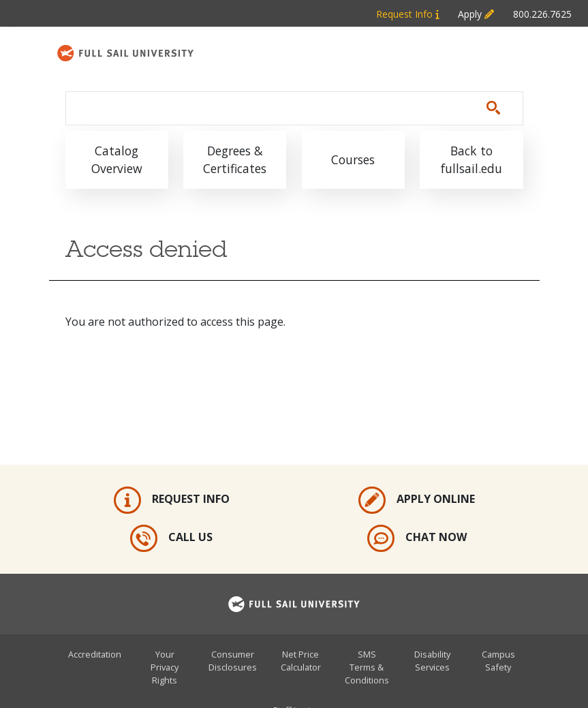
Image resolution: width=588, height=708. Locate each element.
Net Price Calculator (301, 661)
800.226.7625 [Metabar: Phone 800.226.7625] (542, 14)
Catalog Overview (117, 159)
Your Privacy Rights (165, 667)
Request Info (172, 500)
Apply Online (417, 500)
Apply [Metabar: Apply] (476, 14)
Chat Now (417, 538)
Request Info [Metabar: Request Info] (407, 14)
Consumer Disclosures (233, 661)
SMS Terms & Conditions (367, 667)
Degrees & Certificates (235, 159)
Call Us (171, 538)
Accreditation (95, 654)
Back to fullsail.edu (471, 159)
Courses (353, 159)
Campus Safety (498, 661)
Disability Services (432, 661)
